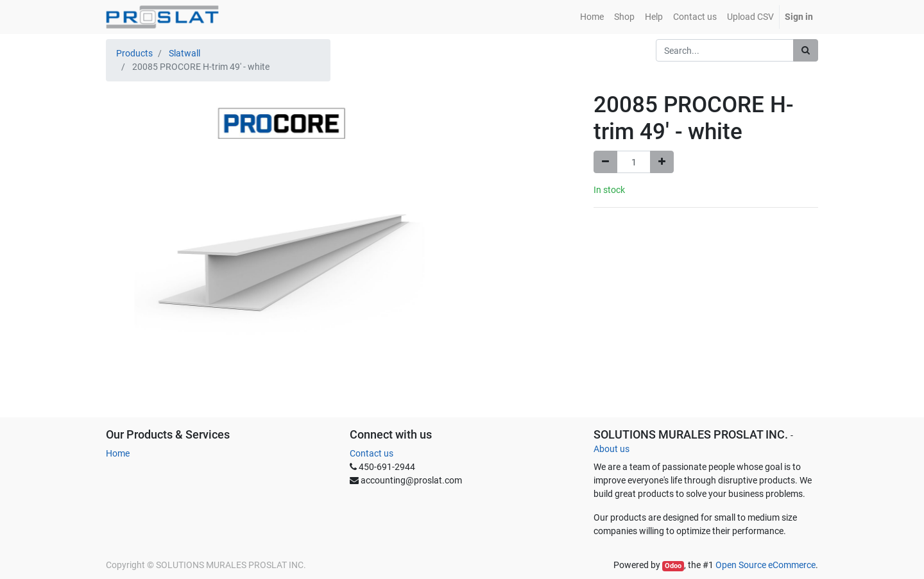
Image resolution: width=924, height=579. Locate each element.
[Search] (806, 50)
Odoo (673, 566)
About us (612, 449)
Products (134, 53)
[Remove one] (605, 162)
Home (118, 453)
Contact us (372, 453)
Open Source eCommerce (766, 565)
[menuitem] (592, 17)
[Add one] (662, 162)
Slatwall (184, 53)
